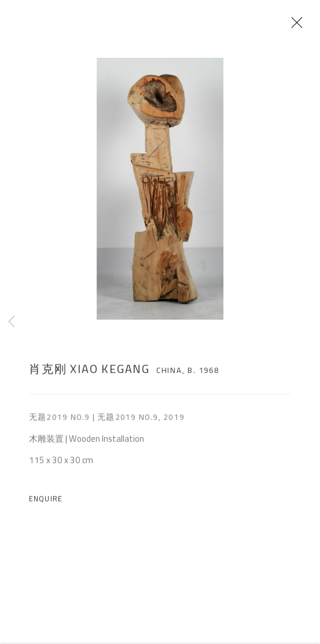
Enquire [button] (46, 504)
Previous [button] (12, 322)
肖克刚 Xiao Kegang (89, 374)
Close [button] (308, 26)
